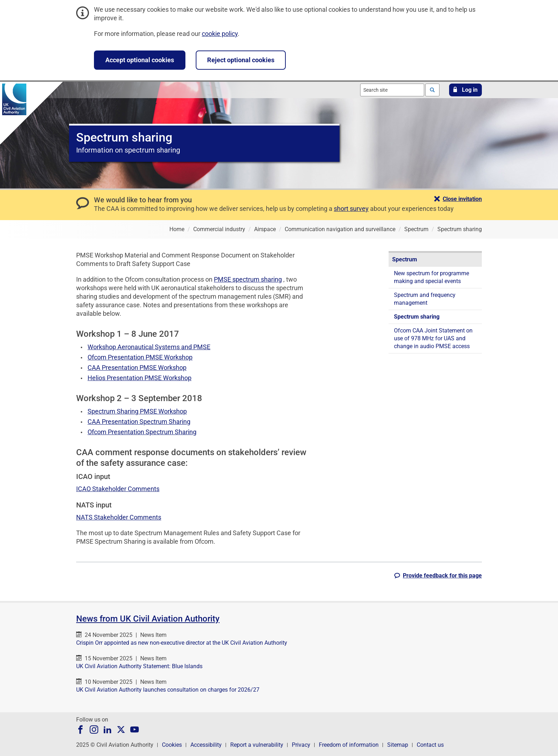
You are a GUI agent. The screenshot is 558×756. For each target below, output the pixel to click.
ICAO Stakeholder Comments (118, 489)
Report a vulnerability (257, 745)
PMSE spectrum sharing (248, 279)
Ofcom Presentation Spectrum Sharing (142, 432)
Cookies (172, 745)
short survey (351, 209)
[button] (465, 90)
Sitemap (398, 745)
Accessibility (206, 745)
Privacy (301, 745)
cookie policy (220, 34)
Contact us (430, 745)
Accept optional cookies (140, 60)
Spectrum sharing (417, 317)
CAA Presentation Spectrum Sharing (139, 422)
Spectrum (405, 259)
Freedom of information (349, 745)
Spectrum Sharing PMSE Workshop (137, 411)
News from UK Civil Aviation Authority (148, 619)
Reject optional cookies (241, 60)
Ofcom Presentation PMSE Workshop (140, 357)
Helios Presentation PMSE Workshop (139, 378)
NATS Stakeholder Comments (119, 517)
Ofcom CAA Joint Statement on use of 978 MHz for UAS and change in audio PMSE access (433, 338)
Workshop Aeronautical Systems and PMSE (149, 347)
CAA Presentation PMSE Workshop (137, 368)
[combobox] (392, 90)
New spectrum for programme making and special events (431, 277)
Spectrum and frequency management (425, 299)
